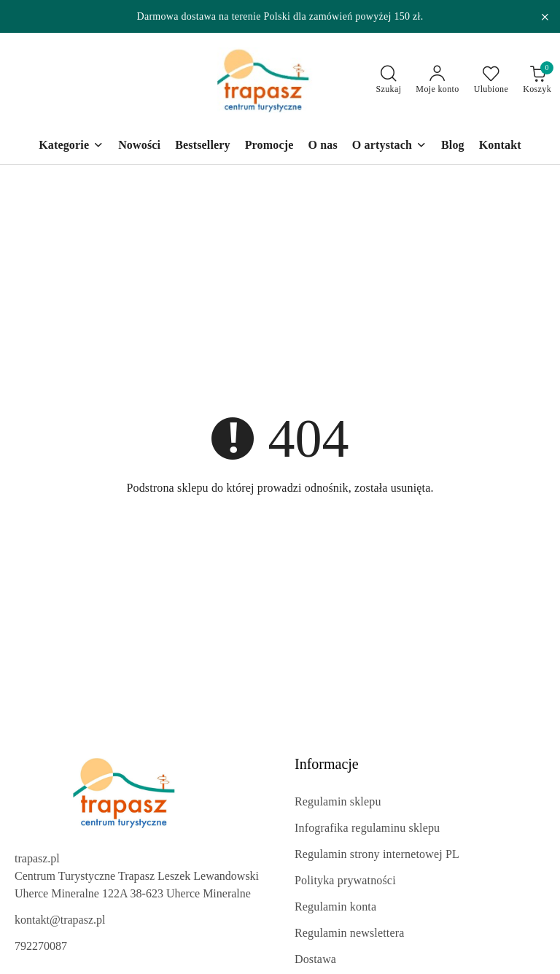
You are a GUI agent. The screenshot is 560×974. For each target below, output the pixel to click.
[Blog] (453, 146)
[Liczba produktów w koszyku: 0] (537, 80)
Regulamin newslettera (349, 933)
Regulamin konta (335, 907)
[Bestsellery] (203, 146)
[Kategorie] (71, 146)
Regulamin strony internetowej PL (377, 854)
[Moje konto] (437, 80)
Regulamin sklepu (338, 801)
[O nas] (322, 146)
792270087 (41, 946)
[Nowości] (139, 146)
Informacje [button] (327, 764)
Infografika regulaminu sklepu (367, 828)
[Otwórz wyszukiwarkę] (389, 80)
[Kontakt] (500, 146)
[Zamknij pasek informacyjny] (545, 17)
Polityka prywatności (345, 880)
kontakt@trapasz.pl (60, 920)
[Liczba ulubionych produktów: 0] (491, 80)
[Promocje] (269, 146)
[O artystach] (389, 146)
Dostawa (315, 959)
